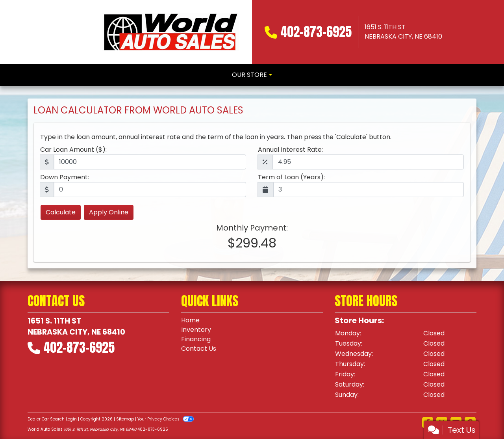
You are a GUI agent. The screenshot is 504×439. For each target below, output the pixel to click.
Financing (196, 339)
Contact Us (199, 349)
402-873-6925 (316, 32)
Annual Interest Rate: (290, 150)
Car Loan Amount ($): (73, 150)
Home (190, 320)
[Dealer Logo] (171, 32)
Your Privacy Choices (166, 419)
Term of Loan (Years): (291, 177)
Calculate (61, 212)
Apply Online (109, 212)
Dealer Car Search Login (52, 419)
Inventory (196, 330)
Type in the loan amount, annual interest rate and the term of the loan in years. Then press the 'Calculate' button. (216, 137)
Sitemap (125, 419)
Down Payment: (65, 177)
